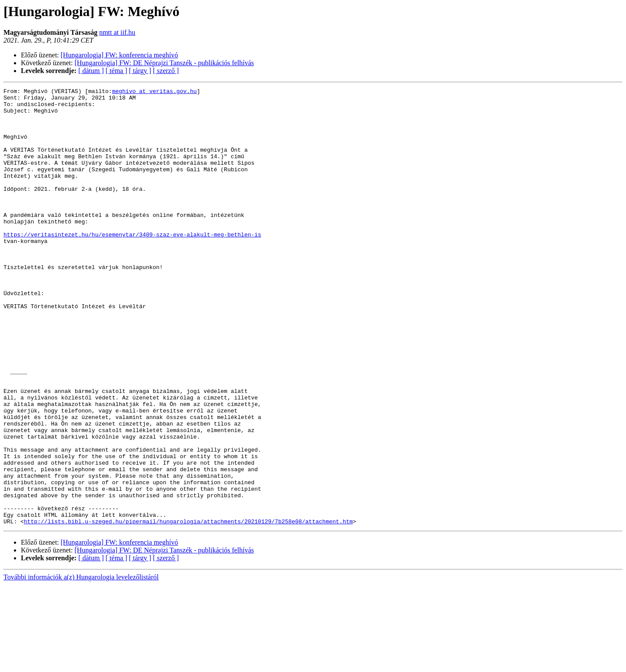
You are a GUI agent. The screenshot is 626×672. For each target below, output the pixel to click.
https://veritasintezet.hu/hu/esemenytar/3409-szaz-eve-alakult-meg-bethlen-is (132, 264)
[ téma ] (117, 71)
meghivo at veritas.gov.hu (155, 92)
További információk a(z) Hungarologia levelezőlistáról (81, 664)
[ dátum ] (91, 71)
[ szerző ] (166, 71)
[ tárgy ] (140, 71)
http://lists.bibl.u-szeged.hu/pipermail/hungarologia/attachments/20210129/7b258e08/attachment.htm (188, 609)
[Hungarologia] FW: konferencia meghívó (120, 55)
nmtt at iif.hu (117, 32)
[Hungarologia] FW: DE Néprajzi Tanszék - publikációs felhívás (165, 63)
